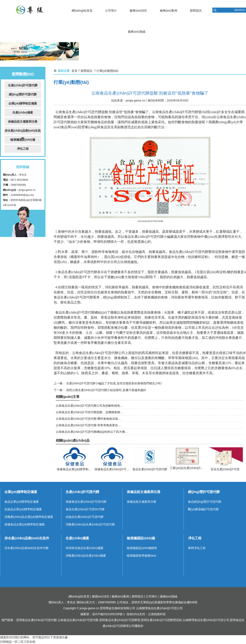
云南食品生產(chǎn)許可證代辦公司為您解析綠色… (89, 406)
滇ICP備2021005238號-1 (108, 614)
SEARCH (239, 10)
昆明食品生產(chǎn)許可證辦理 (120, 620)
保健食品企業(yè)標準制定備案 (25, 524)
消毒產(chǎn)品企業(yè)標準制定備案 (29, 517)
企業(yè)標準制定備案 (23, 103)
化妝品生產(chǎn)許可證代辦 (85, 517)
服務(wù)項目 (138, 11)
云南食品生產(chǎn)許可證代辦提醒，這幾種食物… (89, 412)
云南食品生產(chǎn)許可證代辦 (78, 112)
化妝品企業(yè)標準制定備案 (23, 509)
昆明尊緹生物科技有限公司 (118, 608)
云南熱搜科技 (157, 614)
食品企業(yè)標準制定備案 (22, 502)
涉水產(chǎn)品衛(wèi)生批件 (23, 132)
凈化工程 (23, 149)
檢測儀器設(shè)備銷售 (142, 548)
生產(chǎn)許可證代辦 (23, 85)
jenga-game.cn (27, 190)
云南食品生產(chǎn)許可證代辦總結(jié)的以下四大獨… (92, 432)
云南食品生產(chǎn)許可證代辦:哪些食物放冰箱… (88, 419)
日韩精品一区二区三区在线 (18, 642)
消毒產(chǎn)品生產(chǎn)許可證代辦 (90, 524)
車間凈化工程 (197, 548)
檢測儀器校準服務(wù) (141, 556)
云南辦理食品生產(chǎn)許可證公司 (159, 608)
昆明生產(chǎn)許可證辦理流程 (161, 620)
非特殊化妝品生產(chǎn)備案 (85, 548)
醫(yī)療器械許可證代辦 (203, 509)
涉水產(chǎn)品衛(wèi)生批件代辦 (26, 548)
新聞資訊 (196, 11)
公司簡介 (111, 11)
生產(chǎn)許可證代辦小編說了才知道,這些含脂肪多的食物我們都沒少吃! (114, 383)
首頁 (74, 71)
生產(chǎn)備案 (23, 112)
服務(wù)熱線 (137, 32)
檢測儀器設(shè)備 (23, 140)
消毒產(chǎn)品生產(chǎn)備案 (86, 556)
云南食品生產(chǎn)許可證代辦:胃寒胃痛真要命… (88, 425)
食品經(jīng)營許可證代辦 (205, 502)
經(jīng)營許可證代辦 (23, 94)
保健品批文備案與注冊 (23, 122)
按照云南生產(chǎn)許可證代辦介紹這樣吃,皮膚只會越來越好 (106, 390)
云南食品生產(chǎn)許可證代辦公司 (99, 353)
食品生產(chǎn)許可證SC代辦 (85, 509)
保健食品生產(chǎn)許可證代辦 (86, 502)
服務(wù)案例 (169, 11)
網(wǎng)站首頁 (82, 11)
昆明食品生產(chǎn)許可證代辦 (37, 620)
